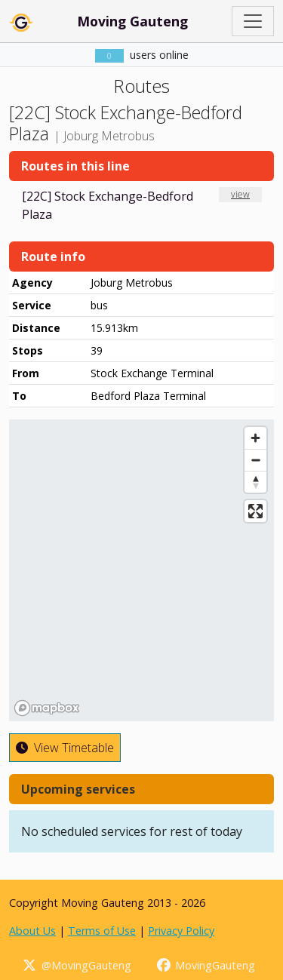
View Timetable (65, 748)
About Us (32, 931)
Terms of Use (102, 931)
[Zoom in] (255, 438)
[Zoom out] (255, 460)
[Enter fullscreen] (255, 511)
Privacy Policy (181, 931)
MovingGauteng (206, 965)
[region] (141, 570)
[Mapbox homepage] (47, 708)
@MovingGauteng (76, 965)
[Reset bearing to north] (255, 482)
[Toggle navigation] (253, 21)
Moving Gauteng (132, 21)
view (240, 194)
